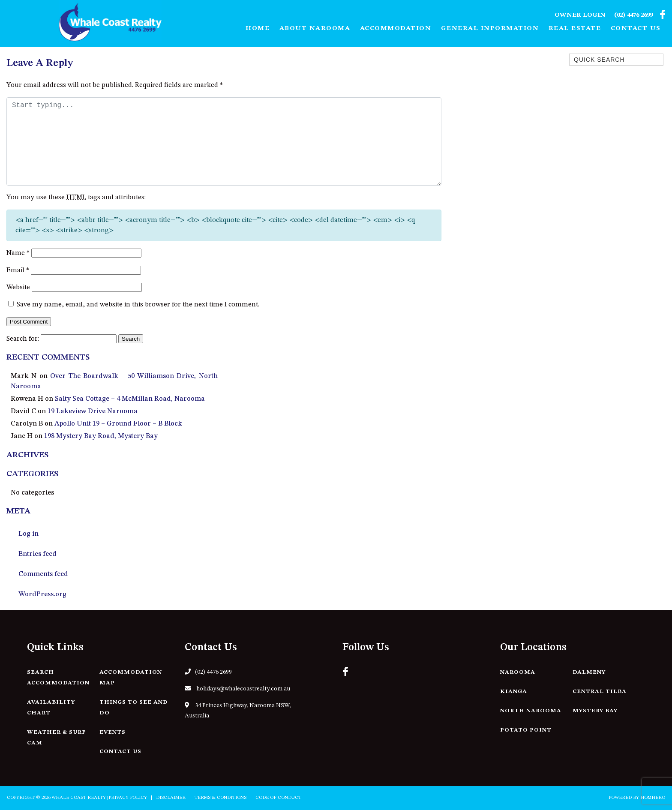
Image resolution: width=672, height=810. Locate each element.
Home (258, 28)
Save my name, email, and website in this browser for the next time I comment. (138, 305)
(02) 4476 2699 (633, 15)
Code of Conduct (278, 798)
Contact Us (636, 28)
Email (18, 270)
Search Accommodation (58, 678)
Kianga (514, 691)
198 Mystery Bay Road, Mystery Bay (101, 436)
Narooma (518, 672)
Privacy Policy (128, 798)
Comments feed (43, 574)
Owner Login (580, 15)
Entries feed (37, 554)
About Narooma (315, 28)
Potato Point (526, 730)
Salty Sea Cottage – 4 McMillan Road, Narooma (130, 399)
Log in (28, 534)
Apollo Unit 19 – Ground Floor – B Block (118, 424)
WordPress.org (42, 594)
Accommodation (396, 28)
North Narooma (531, 711)
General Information (490, 28)
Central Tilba (600, 691)
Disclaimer (171, 798)
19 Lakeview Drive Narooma (93, 411)
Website (18, 288)
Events (112, 732)
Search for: (23, 339)
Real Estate (575, 28)
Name (18, 253)
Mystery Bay (595, 711)
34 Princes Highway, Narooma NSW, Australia (238, 710)
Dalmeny (589, 672)
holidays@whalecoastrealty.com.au (237, 688)
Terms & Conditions (220, 798)
